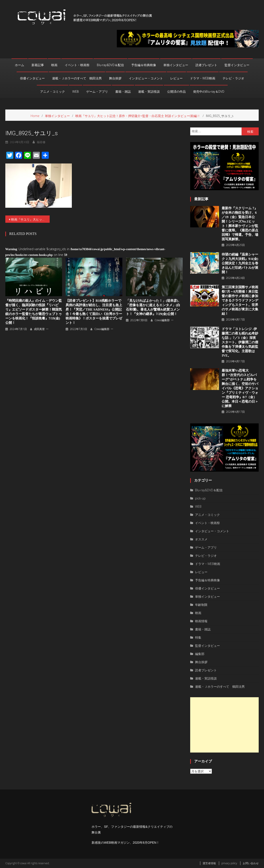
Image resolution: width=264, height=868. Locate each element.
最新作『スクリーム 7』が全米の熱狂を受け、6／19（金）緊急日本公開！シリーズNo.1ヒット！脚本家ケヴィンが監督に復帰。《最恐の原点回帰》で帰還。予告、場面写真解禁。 (240, 224)
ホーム (20, 65)
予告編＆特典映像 (144, 65)
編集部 (200, 654)
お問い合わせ (251, 863)
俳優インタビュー (32, 78)
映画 (54, 65)
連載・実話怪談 (149, 92)
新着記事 (38, 65)
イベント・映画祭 (77, 65)
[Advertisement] (224, 725)
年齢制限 (201, 605)
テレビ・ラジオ (233, 78)
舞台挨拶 (115, 78)
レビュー (176, 78)
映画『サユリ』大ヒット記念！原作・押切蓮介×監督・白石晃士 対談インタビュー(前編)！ (30, 219)
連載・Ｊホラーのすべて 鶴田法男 (77, 78)
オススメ (201, 539)
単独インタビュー (176, 65)
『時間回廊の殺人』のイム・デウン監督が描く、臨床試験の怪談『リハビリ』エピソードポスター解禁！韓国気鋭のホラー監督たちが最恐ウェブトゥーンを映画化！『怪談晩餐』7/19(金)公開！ (34, 312)
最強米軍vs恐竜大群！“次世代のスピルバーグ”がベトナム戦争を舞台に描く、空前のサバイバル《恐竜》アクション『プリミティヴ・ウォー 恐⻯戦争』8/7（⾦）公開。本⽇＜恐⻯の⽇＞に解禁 (240, 388)
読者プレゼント (206, 65)
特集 (198, 637)
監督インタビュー (237, 65)
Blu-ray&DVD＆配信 (110, 65)
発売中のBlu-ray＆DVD (209, 92)
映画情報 (201, 621)
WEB (76, 92)
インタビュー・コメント (146, 78)
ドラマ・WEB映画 (203, 78)
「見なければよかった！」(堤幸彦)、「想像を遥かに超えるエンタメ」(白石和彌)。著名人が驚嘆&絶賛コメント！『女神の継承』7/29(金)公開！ (154, 307)
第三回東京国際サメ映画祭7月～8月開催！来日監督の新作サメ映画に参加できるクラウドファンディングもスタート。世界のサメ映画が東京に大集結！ (240, 300)
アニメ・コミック (53, 92)
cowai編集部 (102, 329)
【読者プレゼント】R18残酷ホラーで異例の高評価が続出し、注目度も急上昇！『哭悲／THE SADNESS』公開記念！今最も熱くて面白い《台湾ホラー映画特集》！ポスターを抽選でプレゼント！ (94, 312)
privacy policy (229, 863)
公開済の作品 (176, 92)
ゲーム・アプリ (97, 92)
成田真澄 (39, 329)
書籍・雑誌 (123, 92)
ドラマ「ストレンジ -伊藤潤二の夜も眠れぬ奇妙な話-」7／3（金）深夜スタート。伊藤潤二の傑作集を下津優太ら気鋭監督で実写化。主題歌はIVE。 (240, 342)
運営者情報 (209, 863)
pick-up (200, 498)
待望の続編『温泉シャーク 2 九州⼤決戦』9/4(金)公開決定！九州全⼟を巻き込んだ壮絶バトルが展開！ (240, 263)
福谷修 (41, 142)
